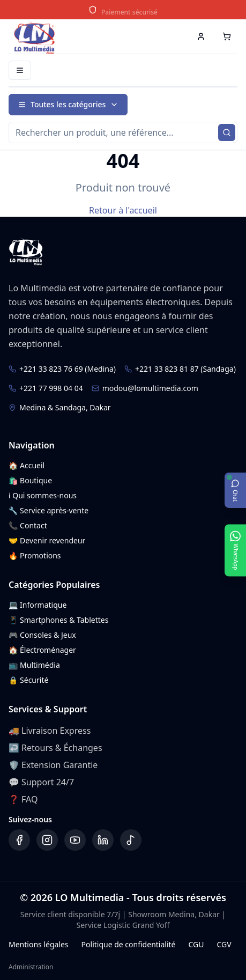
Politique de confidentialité (129, 944)
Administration (31, 967)
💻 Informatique (38, 605)
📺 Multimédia (34, 665)
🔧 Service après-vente (49, 510)
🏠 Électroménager (42, 650)
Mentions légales (39, 944)
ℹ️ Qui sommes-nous (43, 495)
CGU (196, 944)
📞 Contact (28, 525)
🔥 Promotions (35, 555)
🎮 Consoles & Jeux (42, 635)
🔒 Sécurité (28, 680)
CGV (224, 944)
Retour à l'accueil (123, 210)
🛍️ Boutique (30, 480)
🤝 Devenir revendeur (47, 540)
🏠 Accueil (27, 465)
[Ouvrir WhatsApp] (235, 550)
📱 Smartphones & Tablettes (58, 620)
